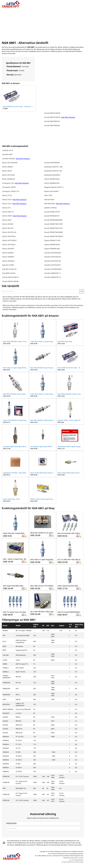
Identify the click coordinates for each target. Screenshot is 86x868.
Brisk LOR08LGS (9, 179)
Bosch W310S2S (9, 175)
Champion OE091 (9, 187)
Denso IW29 (7, 216)
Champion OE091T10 (11, 191)
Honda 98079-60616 (10, 277)
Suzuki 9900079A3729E (53, 224)
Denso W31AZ (8, 228)
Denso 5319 (7, 204)
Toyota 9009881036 (52, 249)
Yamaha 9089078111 (53, 273)
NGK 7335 (48, 195)
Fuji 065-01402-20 (9, 269)
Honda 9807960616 (52, 121)
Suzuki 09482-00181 (52, 212)
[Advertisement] (43, 24)
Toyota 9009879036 (52, 244)
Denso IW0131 (8, 212)
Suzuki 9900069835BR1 (54, 220)
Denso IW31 (7, 220)
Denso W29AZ (8, 224)
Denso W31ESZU (9, 244)
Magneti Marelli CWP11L (54, 187)
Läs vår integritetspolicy (76, 860)
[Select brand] (43, 823)
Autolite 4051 (7, 154)
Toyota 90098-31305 (52, 240)
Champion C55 (8, 183)
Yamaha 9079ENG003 (53, 269)
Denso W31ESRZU (9, 240)
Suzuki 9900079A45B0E (54, 232)
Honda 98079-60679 (52, 117)
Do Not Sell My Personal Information (73, 862)
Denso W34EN (8, 253)
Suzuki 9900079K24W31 (54, 236)
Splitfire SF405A (50, 208)
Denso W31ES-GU (9, 232)
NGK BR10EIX (50, 204)
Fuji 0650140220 (9, 273)
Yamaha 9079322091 (53, 265)
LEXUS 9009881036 (52, 183)
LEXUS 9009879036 (52, 179)
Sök (82, 291)
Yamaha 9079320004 (53, 253)
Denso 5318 (7, 199)
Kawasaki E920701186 (53, 171)
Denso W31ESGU (9, 236)
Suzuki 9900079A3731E (53, 228)
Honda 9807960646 (52, 125)
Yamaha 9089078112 (53, 277)
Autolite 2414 (7, 150)
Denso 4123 (7, 195)
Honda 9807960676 (52, 163)
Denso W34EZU (8, 261)
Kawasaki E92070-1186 (53, 167)
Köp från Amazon (23, 158)
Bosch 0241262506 (10, 163)
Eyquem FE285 (8, 265)
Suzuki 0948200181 (52, 216)
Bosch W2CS (7, 171)
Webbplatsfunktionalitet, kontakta (73, 858)
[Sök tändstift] (41, 291)
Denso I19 (6, 208)
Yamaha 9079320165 (53, 261)
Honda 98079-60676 (52, 113)
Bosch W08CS (8, 167)
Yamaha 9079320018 (53, 257)
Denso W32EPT (8, 249)
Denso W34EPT (8, 257)
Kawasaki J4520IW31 (52, 175)
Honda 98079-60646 (10, 281)
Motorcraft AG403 (51, 191)
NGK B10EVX (49, 199)
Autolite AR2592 (9, 158)
